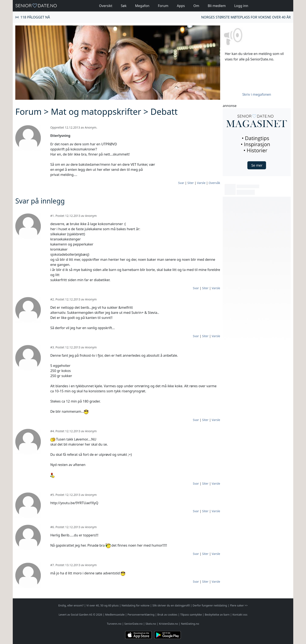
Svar (181, 183)
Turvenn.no (114, 624)
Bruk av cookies (167, 615)
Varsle (201, 183)
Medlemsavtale (115, 615)
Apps (181, 6)
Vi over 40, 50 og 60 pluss (103, 605)
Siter (191, 183)
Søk (124, 6)
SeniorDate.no (133, 624)
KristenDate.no (169, 624)
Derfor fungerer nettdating (210, 605)
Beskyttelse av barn (217, 615)
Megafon (142, 6)
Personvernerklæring (141, 615)
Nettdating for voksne (135, 605)
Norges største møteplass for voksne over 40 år (246, 17)
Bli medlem (217, 6)
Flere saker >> (239, 605)
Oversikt (106, 6)
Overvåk (214, 183)
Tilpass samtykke (191, 615)
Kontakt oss (240, 615)
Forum (163, 6)
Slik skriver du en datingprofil (171, 605)
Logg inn (241, 6)
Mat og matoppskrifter (96, 112)
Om (196, 6)
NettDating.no (190, 624)
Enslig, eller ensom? (71, 605)
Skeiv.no (151, 624)
